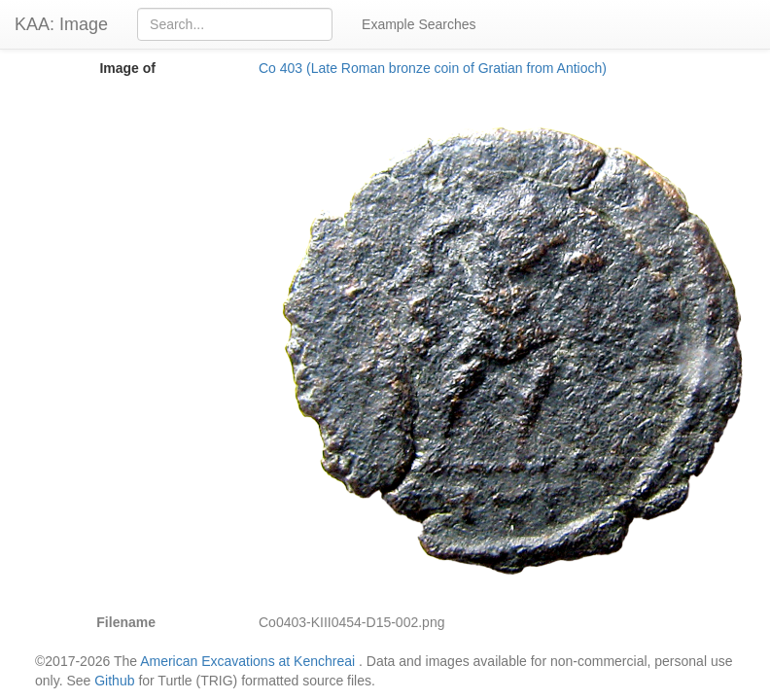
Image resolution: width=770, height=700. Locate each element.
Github (114, 681)
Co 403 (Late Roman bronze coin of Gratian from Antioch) (433, 68)
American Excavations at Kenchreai (247, 661)
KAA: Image (61, 24)
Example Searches (419, 24)
